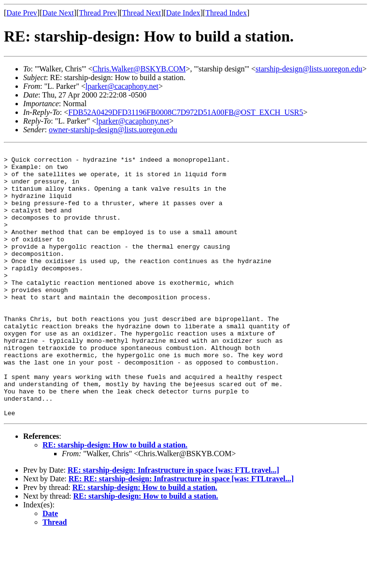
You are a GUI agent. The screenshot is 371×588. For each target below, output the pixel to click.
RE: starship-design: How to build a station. (115, 498)
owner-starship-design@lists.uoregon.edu (113, 130)
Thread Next (142, 13)
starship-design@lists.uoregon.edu (309, 69)
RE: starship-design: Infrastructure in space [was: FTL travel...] (173, 524)
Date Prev (22, 13)
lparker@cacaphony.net (122, 86)
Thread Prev (98, 13)
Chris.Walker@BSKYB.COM (139, 69)
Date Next (58, 13)
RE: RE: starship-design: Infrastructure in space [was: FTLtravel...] (181, 532)
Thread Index (226, 13)
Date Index (183, 13)
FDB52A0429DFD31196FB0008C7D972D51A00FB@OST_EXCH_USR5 (185, 112)
